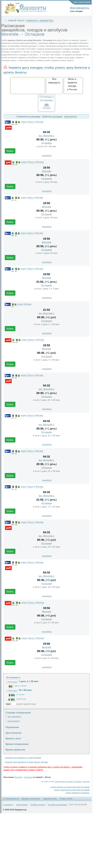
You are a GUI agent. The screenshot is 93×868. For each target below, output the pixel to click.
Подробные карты (50, 799)
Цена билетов (14, 733)
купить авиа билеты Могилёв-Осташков (72, 790)
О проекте (8, 805)
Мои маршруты (80, 8)
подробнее (47, 156)
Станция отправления (18, 713)
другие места (14, 721)
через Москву (24, 304)
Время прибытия (15, 750)
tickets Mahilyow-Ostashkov (78, 793)
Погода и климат (66, 799)
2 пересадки (12, 691)
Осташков (46, 143)
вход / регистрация (82, 2)
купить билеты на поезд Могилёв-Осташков (70, 787)
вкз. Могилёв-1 (47, 136)
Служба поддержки (57, 805)
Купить (10, 151)
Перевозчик (12, 727)
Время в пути (13, 738)
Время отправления (17, 744)
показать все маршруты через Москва (23, 758)
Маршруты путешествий (31, 799)
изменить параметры (40, 20)
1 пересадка (12, 682)
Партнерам (22, 805)
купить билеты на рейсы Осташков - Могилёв (72, 782)
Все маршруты (13, 677)
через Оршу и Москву (32, 122)
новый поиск (16, 20)
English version (38, 805)
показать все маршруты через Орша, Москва (26, 762)
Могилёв (47, 171)
